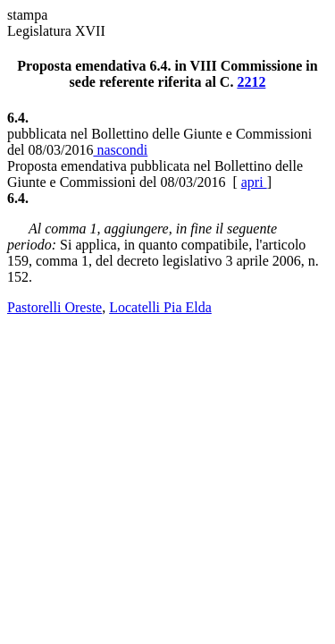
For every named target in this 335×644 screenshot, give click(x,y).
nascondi (120, 150)
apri (254, 182)
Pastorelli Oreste (54, 307)
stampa (27, 15)
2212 (251, 82)
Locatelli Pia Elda (160, 307)
